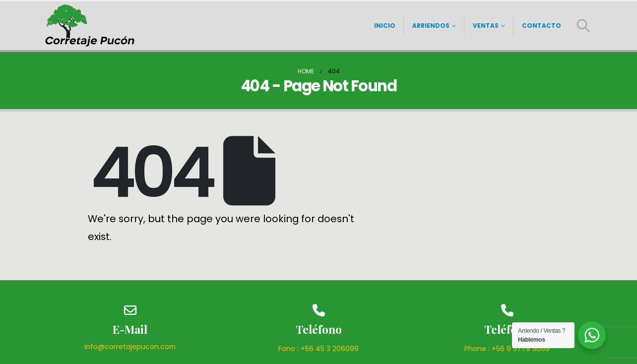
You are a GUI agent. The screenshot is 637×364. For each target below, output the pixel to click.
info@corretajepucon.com (130, 347)
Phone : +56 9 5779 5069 (507, 349)
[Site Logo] (91, 26)
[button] (584, 26)
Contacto (541, 26)
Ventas (486, 26)
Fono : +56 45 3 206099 (318, 349)
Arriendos (431, 26)
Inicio (385, 26)
